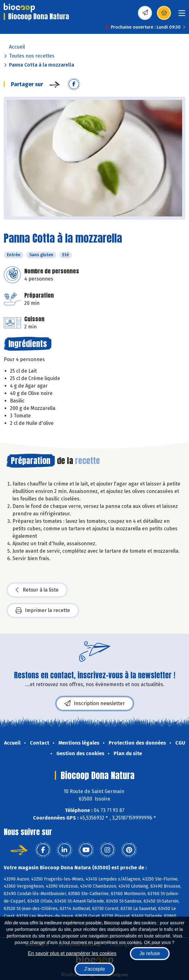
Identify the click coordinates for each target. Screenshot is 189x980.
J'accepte (94, 969)
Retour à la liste (37, 590)
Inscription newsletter (95, 704)
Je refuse (150, 953)
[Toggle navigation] (182, 15)
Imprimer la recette (43, 611)
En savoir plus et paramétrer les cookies (72, 953)
